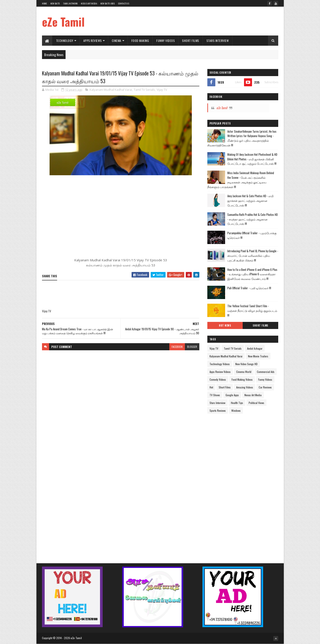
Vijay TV (162, 90)
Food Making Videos (242, 379)
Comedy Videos (218, 379)
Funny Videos (165, 40)
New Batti (55, 3)
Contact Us (124, 3)
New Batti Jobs (108, 3)
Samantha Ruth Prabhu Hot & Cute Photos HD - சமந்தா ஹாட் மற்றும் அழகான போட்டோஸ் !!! (253, 219)
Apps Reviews (93, 40)
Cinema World (244, 372)
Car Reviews (265, 387)
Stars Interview (218, 40)
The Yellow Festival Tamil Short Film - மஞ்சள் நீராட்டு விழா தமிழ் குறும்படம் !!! (252, 311)
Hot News (225, 325)
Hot (211, 387)
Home (45, 3)
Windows (236, 411)
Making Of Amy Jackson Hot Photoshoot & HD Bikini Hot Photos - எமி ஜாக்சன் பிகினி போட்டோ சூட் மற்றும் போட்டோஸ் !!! (252, 159)
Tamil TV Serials (144, 90)
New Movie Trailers (258, 356)
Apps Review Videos (220, 372)
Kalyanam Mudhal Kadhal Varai (111, 90)
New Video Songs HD (246, 364)
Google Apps (232, 395)
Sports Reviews (218, 411)
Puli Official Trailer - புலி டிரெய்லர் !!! (249, 288)
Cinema (117, 40)
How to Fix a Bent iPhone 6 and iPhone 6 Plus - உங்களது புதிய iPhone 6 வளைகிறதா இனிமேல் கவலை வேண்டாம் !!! (252, 274)
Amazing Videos (245, 387)
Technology (65, 40)
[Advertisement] (197, 21)
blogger (192, 347)
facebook (177, 347)
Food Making (140, 40)
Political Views (256, 403)
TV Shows (215, 395)
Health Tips (237, 403)
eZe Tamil (63, 22)
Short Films (191, 40)
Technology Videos (220, 364)
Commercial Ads (266, 372)
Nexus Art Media (89, 3)
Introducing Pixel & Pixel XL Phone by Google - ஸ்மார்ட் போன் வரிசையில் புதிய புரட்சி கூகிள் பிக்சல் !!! (253, 256)
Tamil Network (70, 3)
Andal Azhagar (255, 348)
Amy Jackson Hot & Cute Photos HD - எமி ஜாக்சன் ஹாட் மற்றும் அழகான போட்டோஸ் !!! (250, 201)
